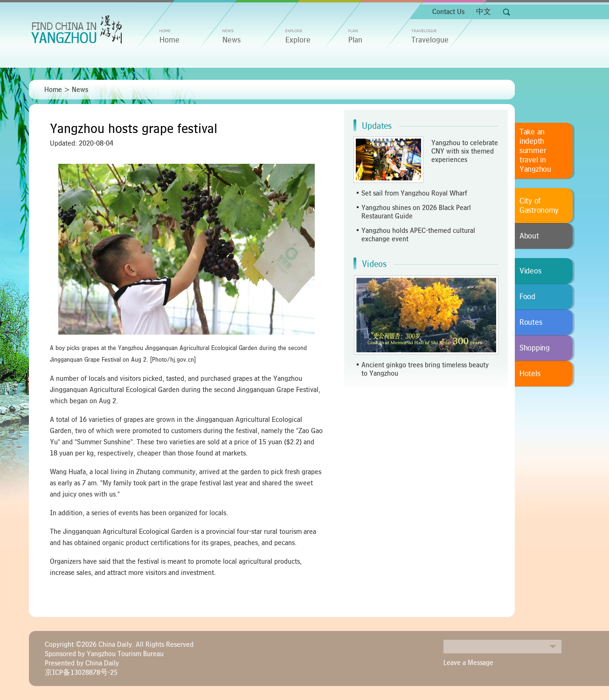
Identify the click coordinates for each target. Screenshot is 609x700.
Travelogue (430, 40)
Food (527, 297)
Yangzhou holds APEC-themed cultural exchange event (418, 235)
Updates (377, 126)
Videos (374, 264)
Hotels (530, 374)
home (170, 40)
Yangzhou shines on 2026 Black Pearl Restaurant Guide (416, 212)
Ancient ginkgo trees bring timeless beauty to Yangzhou (425, 369)
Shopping (535, 348)
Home (53, 90)
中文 (484, 12)
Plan (355, 40)
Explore (298, 40)
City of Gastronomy (539, 206)
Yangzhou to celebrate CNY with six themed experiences (465, 151)
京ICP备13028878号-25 (81, 672)
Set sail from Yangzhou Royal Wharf (414, 193)
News (232, 40)
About (529, 236)
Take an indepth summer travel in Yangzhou (535, 151)
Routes (531, 322)
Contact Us (448, 12)
